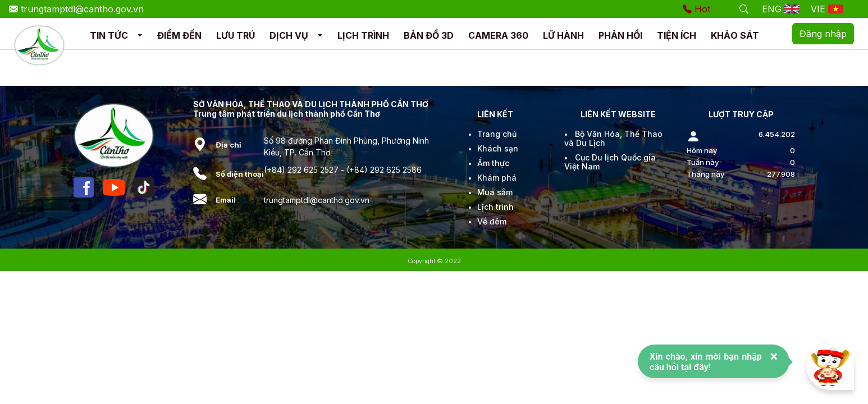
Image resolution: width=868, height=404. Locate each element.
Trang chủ (497, 134)
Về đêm (492, 221)
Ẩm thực (493, 163)
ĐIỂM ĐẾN (179, 35)
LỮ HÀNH (563, 35)
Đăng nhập (823, 34)
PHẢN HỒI (620, 35)
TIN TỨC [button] (109, 35)
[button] (140, 36)
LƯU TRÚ (236, 35)
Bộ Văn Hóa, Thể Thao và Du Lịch (613, 138)
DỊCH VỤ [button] (289, 35)
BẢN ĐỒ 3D (429, 35)
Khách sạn (498, 148)
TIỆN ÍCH (677, 35)
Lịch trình (495, 207)
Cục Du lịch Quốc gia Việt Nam (610, 162)
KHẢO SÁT (735, 35)
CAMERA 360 (498, 35)
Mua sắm (495, 192)
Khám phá (497, 178)
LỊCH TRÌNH (363, 35)
